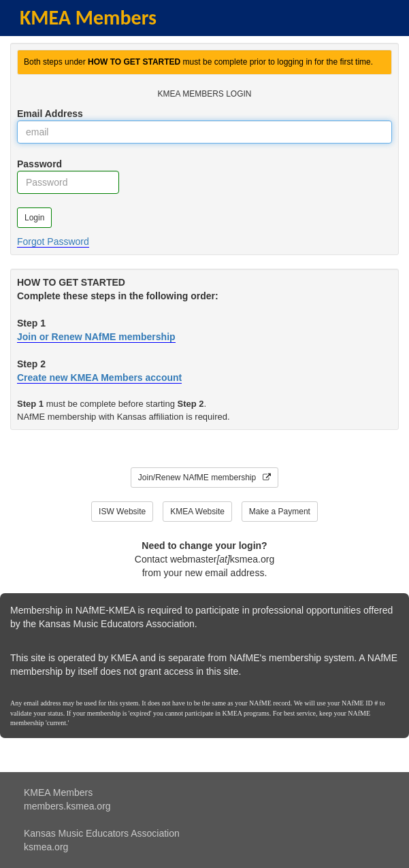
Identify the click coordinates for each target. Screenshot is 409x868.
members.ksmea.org (67, 806)
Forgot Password (53, 241)
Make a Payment (280, 512)
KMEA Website (197, 512)
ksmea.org (46, 847)
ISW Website (122, 512)
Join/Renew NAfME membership (204, 478)
